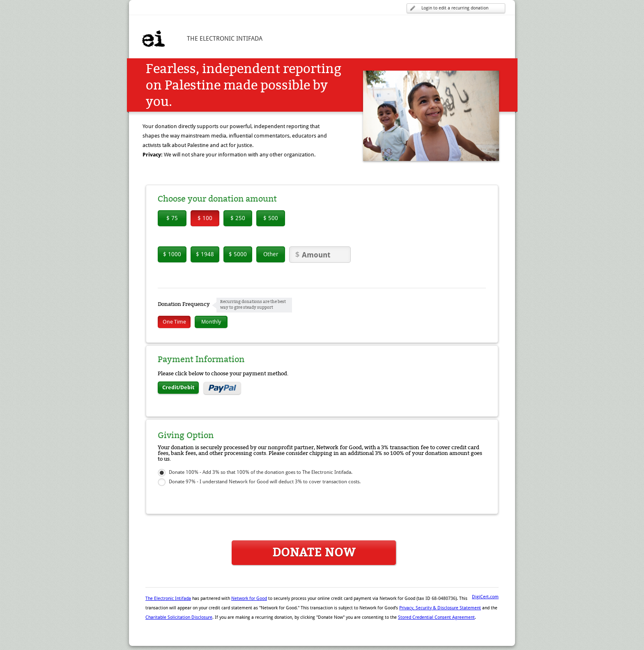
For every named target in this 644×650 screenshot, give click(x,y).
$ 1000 (172, 254)
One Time (174, 322)
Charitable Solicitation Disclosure (179, 617)
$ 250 (238, 218)
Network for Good (249, 598)
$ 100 (205, 218)
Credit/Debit (178, 387)
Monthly (211, 322)
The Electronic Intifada (168, 598)
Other (271, 254)
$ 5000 (238, 254)
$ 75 (172, 218)
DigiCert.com (485, 597)
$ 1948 (205, 254)
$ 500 (271, 218)
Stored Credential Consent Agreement (436, 617)
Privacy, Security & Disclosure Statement (440, 608)
